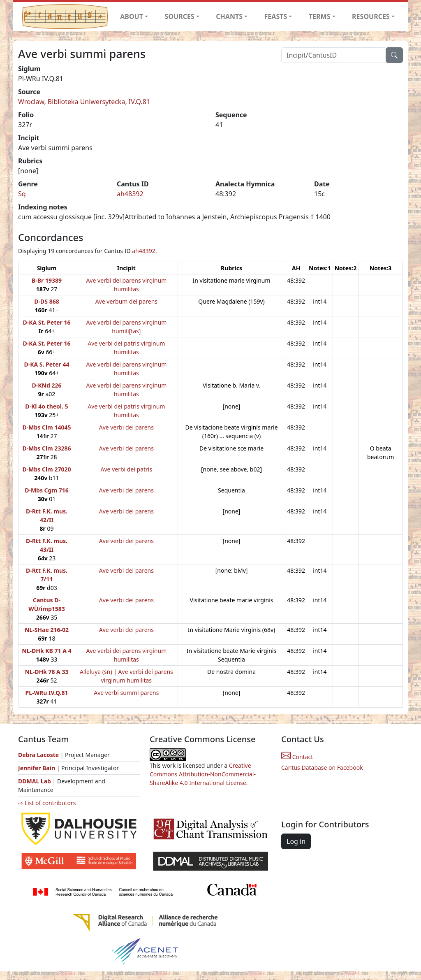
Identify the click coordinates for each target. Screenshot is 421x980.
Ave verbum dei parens (126, 301)
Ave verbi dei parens (126, 427)
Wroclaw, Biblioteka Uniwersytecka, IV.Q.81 (84, 102)
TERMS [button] (320, 16)
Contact (297, 757)
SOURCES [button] (180, 16)
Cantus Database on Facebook (322, 768)
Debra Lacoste (38, 755)
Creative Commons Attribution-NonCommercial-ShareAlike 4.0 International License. (203, 774)
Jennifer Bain (37, 768)
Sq (22, 194)
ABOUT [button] (132, 16)
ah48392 (130, 194)
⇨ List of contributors (47, 803)
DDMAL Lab (35, 781)
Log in (296, 841)
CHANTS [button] (229, 16)
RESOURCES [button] (371, 16)
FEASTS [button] (276, 16)
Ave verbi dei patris (127, 469)
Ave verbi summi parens (126, 693)
